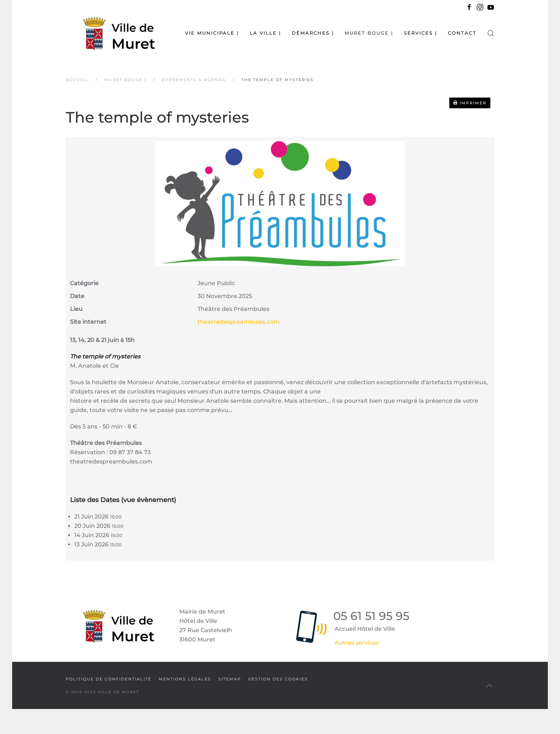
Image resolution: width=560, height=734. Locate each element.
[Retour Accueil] (110, 33)
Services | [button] (421, 33)
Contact (462, 33)
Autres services (357, 643)
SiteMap (230, 679)
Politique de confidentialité (109, 679)
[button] (491, 33)
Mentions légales (185, 679)
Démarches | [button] (313, 33)
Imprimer (470, 103)
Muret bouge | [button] (369, 33)
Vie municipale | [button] (212, 33)
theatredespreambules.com (239, 322)
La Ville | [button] (265, 33)
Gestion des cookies (278, 679)
